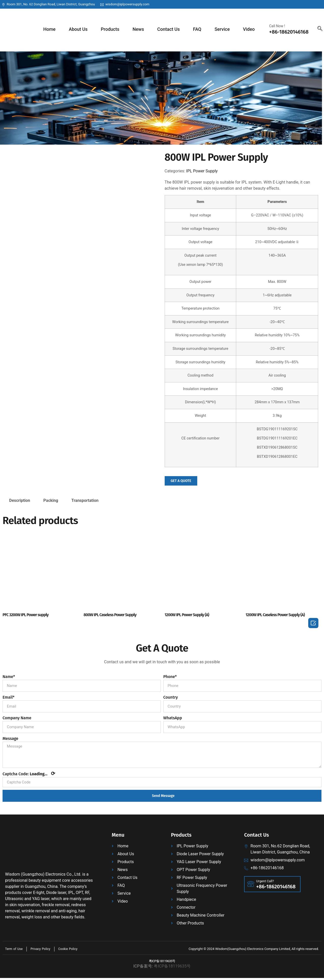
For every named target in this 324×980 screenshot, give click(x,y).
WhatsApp (173, 718)
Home (49, 29)
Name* (9, 677)
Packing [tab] (51, 501)
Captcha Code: (29, 776)
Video (249, 29)
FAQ (197, 29)
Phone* (170, 677)
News (138, 29)
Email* (9, 698)
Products (110, 29)
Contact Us (169, 29)
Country (171, 698)
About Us (78, 29)
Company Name (17, 718)
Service (222, 29)
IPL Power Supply (202, 171)
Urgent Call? (265, 884)
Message (10, 739)
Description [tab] (20, 501)
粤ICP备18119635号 (162, 964)
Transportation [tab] (85, 501)
